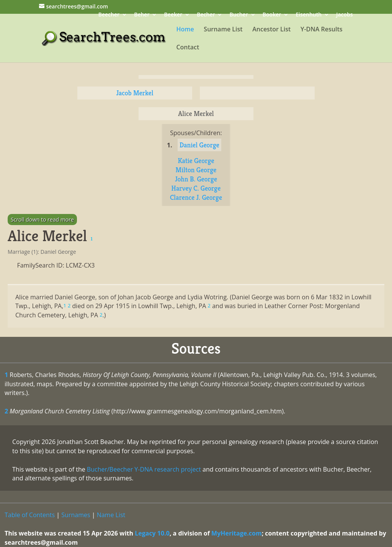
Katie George (196, 161)
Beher (142, 15)
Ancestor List (271, 30)
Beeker (173, 15)
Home (185, 30)
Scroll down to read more (42, 220)
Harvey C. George (196, 188)
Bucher (239, 15)
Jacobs (344, 15)
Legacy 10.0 (152, 533)
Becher (206, 15)
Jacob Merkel (135, 93)
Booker (272, 15)
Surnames (76, 515)
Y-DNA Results (322, 30)
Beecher (109, 15)
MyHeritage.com (237, 533)
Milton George (196, 170)
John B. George (196, 179)
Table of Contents (30, 515)
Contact (188, 48)
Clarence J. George (196, 197)
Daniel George (199, 145)
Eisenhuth (309, 15)
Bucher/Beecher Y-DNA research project (144, 469)
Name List (111, 515)
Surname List (223, 30)
